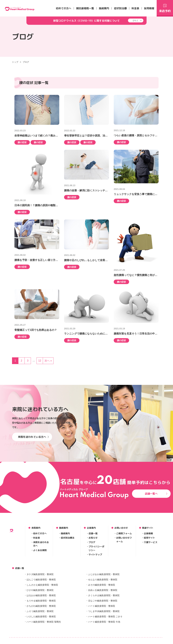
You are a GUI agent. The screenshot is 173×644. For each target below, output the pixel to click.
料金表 (135, 8)
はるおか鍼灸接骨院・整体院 (41, 595)
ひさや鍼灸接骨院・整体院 (40, 590)
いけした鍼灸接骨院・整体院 (41, 616)
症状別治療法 (68, 538)
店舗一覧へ (156, 494)
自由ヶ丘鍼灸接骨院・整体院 (103, 590)
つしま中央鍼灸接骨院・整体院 (104, 611)
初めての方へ (64, 8)
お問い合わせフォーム (124, 539)
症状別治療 (120, 8)
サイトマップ (95, 555)
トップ (15, 62)
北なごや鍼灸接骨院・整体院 (103, 601)
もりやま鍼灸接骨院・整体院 (41, 601)
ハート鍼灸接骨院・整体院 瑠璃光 (44, 622)
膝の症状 (38, 142)
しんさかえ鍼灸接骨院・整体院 (42, 585)
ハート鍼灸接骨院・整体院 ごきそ (105, 616)
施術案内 (104, 8)
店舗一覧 (93, 533)
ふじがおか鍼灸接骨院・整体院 (104, 574)
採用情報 (149, 8)
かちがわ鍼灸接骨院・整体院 (41, 606)
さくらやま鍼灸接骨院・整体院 (104, 595)
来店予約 (165, 8)
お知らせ (93, 538)
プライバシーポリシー (96, 548)
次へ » (48, 361)
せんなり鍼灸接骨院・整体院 (103, 580)
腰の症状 (22, 142)
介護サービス (151, 542)
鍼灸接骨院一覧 (85, 8)
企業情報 (148, 533)
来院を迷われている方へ (33, 437)
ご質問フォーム (124, 533)
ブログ (26, 62)
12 (40, 361)
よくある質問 (40, 550)
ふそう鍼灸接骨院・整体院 (40, 611)
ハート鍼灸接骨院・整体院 (102, 606)
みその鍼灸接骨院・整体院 (102, 585)
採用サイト (149, 538)
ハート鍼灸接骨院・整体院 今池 (104, 622)
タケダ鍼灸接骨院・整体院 (40, 574)
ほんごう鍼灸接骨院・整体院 (41, 580)
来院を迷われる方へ (41, 544)
